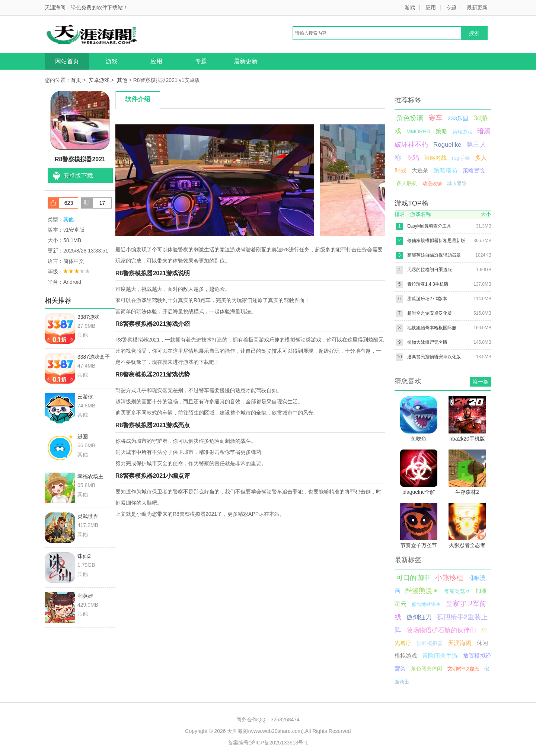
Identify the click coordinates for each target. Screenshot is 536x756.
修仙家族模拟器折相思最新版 (436, 241)
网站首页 (67, 61)
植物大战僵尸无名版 (427, 342)
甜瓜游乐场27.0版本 (427, 299)
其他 (122, 80)
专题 (451, 7)
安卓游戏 (99, 80)
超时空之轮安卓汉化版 (430, 313)
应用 (431, 7)
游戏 (410, 7)
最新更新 (477, 7)
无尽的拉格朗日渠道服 (430, 270)
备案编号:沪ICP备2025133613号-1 (268, 743)
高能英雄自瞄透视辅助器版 (434, 255)
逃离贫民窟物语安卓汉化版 (434, 357)
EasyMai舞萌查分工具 (429, 226)
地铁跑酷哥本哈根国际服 (432, 328)
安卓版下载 (78, 176)
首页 (76, 80)
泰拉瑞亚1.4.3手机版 (428, 284)
